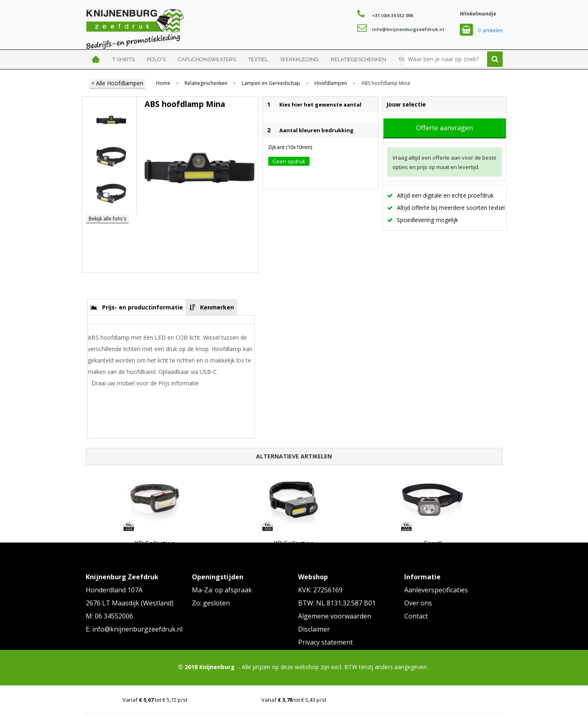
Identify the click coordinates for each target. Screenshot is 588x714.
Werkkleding (299, 59)
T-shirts (124, 59)
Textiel (258, 59)
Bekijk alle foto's (107, 219)
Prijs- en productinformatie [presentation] (143, 307)
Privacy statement (325, 642)
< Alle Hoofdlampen (117, 83)
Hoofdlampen (331, 83)
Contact (416, 616)
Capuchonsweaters (207, 59)
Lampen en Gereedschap (271, 83)
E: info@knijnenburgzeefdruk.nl (134, 629)
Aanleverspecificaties (436, 590)
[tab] (137, 307)
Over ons (418, 603)
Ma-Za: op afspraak (222, 590)
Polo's (156, 59)
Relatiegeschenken (359, 59)
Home (96, 59)
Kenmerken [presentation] (217, 307)
